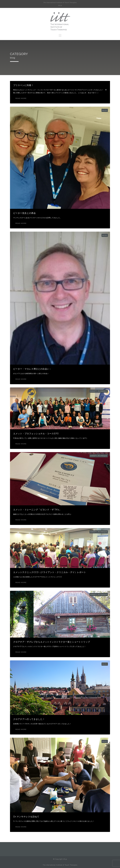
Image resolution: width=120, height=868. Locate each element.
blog (105, 110)
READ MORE (21, 98)
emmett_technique (99, 391)
